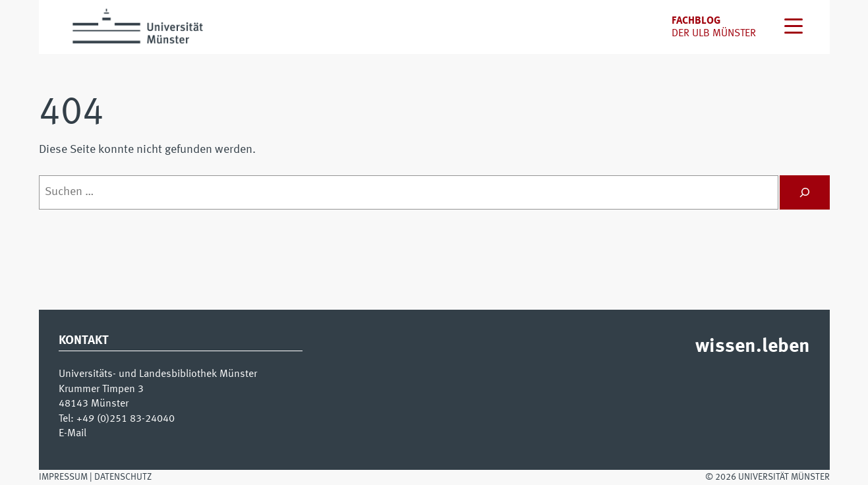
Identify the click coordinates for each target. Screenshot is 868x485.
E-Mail (72, 434)
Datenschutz (123, 477)
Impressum (63, 477)
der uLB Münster (714, 34)
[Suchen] (805, 192)
